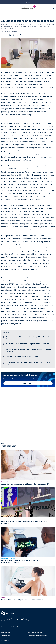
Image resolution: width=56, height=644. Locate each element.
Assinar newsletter (28, 383)
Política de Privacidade (35, 633)
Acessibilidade (5, 633)
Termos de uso (6, 636)
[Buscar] (53, 8)
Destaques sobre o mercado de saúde (11, 18)
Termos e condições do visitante (38, 636)
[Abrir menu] (3, 8)
